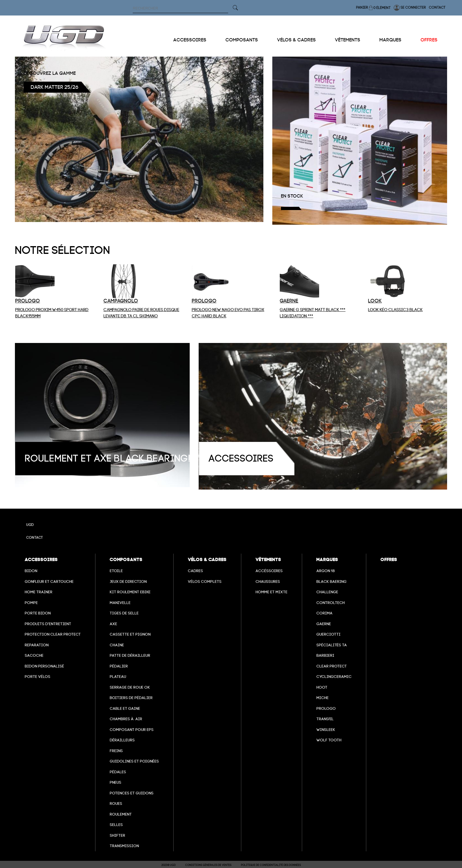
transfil (325, 719)
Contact (437, 7)
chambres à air (126, 719)
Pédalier (119, 666)
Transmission (124, 846)
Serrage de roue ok (130, 687)
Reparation (37, 645)
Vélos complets (205, 581)
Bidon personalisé (44, 666)
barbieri (325, 655)
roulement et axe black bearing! (108, 458)
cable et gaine (125, 708)
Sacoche (34, 655)
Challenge (327, 592)
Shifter (118, 835)
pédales (118, 772)
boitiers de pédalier (131, 698)
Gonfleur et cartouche (49, 581)
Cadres (196, 571)
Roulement (121, 814)
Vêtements (348, 40)
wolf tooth (329, 740)
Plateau (118, 677)
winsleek (326, 730)
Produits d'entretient (48, 624)
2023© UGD (169, 865)
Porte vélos (38, 677)
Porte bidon (38, 613)
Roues (116, 803)
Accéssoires (269, 571)
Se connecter (410, 8)
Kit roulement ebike (130, 592)
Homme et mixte (272, 592)
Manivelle (120, 603)
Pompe (31, 603)
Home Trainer (39, 592)
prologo (326, 708)
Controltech (331, 603)
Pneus (116, 782)
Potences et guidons (132, 793)
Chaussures (268, 581)
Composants (242, 40)
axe (113, 624)
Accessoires (190, 40)
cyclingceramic (334, 677)
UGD (30, 525)
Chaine (117, 645)
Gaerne (324, 624)
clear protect (332, 666)
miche (323, 698)
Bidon (31, 571)
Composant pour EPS (132, 730)
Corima (325, 613)
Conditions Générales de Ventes (208, 865)
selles (116, 825)
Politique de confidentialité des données (271, 865)
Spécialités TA (332, 645)
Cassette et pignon (130, 634)
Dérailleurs (122, 740)
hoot (322, 687)
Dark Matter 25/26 (55, 87)
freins (116, 751)
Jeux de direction (128, 581)
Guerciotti (329, 634)
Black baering (332, 581)
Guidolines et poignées (134, 761)
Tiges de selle (124, 613)
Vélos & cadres (296, 40)
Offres (429, 40)
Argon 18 (326, 571)
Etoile (116, 571)
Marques (390, 40)
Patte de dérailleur (130, 655)
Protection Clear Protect (53, 634)
